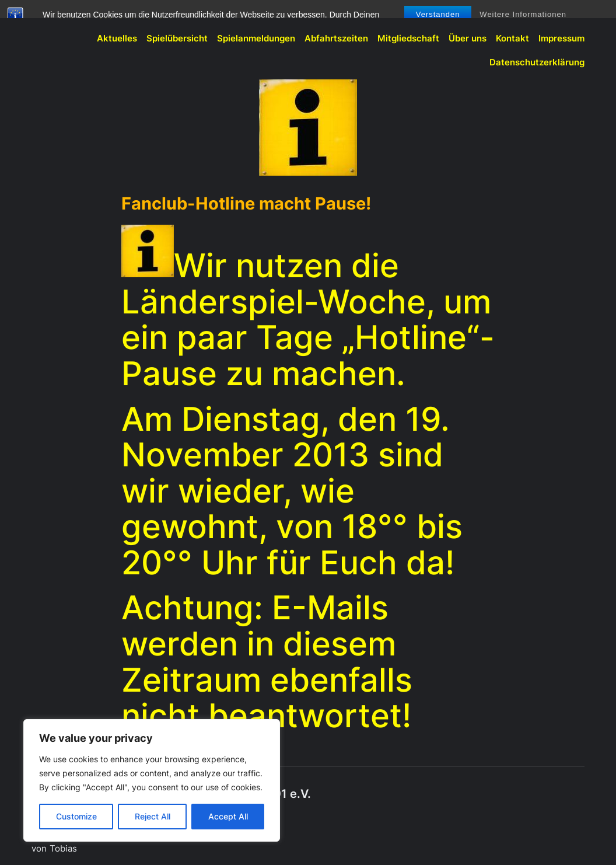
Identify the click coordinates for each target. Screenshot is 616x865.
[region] (152, 780)
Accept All (228, 816)
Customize (76, 816)
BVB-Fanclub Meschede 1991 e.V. (103, 15)
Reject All (153, 816)
